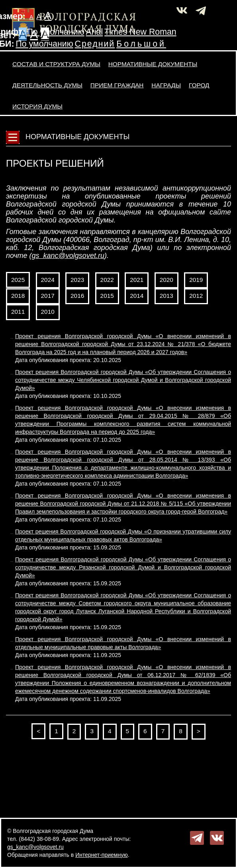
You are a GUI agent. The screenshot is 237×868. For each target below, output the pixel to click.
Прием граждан (117, 85)
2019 (196, 280)
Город (199, 85)
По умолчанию (55, 32)
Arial (95, 32)
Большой (141, 44)
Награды (166, 85)
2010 (48, 312)
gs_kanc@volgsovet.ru (68, 256)
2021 (137, 280)
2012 (196, 296)
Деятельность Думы (47, 85)
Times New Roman (140, 32)
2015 (107, 296)
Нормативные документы (153, 64)
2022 (107, 280)
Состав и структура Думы (56, 64)
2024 (48, 280)
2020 (166, 280)
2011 (18, 312)
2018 (18, 296)
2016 (77, 296)
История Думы (37, 106)
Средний (95, 44)
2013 (166, 296)
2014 (137, 296)
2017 (48, 296)
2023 (77, 280)
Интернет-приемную (102, 855)
